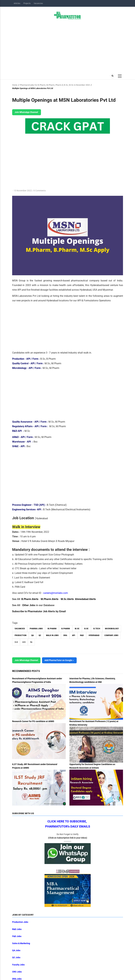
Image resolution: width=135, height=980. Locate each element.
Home (15, 85)
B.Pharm (66, 629)
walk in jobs (52, 635)
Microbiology (112, 629)
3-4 (16, 642)
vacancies (20, 629)
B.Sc (86, 629)
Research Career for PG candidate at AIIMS (33, 721)
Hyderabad (94, 635)
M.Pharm (52, 629)
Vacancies (38, 3)
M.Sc (77, 629)
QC (40, 635)
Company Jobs (111, 635)
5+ (31, 642)
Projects (27, 3)
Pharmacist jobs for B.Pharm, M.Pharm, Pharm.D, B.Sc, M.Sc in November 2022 (55, 85)
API (74, 635)
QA (32, 635)
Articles (17, 3)
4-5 (24, 642)
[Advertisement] (68, 46)
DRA (65, 635)
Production (20, 635)
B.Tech (97, 629)
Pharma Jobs (36, 629)
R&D (82, 635)
